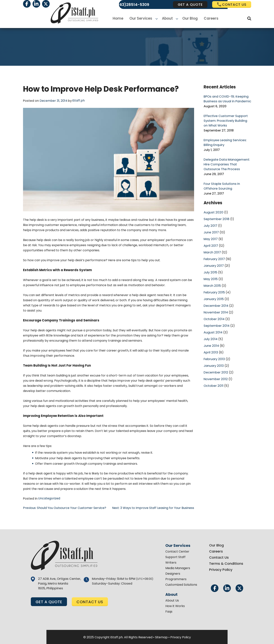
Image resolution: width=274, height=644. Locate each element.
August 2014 (212, 326)
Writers (170, 562)
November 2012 (215, 372)
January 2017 (213, 262)
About (167, 19)
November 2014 (215, 307)
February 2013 (214, 352)
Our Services (143, 19)
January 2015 (213, 294)
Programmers (175, 579)
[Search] (249, 18)
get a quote (190, 4)
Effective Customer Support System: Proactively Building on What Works (227, 120)
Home (120, 19)
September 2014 (216, 320)
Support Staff (174, 556)
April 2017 (211, 242)
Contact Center (176, 551)
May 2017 (210, 236)
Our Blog (189, 19)
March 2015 (212, 281)
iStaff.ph (78, 101)
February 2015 (214, 288)
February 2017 (214, 255)
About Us (171, 600)
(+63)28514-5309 (132, 5)
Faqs (168, 611)
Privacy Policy (219, 569)
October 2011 (213, 378)
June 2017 (211, 229)
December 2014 (215, 301)
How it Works (174, 605)
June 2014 (211, 339)
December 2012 (215, 365)
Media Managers (176, 568)
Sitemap (161, 637)
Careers (209, 19)
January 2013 (213, 359)
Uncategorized (48, 498)
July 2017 (210, 223)
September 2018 (216, 216)
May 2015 (210, 275)
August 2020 (213, 210)
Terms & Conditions (225, 563)
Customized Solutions (180, 584)
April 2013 (211, 346)
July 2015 (210, 268)
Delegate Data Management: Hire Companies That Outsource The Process (225, 163)
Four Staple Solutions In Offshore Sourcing (221, 184)
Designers (171, 573)
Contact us (232, 4)
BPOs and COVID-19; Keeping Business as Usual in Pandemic (226, 99)
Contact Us (218, 557)
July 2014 (210, 333)
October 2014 (214, 314)
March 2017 (212, 249)
